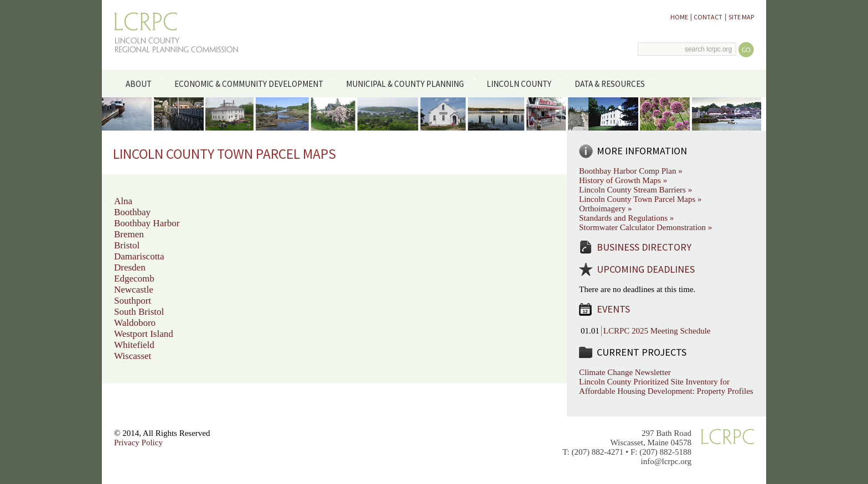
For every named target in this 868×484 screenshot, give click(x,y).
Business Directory (644, 247)
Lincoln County (523, 83)
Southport (133, 301)
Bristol (127, 245)
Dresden (130, 267)
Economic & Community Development (253, 83)
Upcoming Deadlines (646, 269)
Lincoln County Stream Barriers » (635, 190)
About (143, 83)
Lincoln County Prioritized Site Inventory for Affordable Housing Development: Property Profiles (666, 386)
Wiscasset (133, 356)
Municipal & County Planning (409, 83)
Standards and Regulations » (626, 218)
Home (679, 17)
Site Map (741, 17)
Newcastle (134, 290)
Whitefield (134, 345)
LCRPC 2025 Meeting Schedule (657, 331)
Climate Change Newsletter (625, 372)
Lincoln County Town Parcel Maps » (640, 199)
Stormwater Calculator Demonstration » (645, 227)
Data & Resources (614, 83)
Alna (123, 201)
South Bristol (139, 312)
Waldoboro (135, 323)
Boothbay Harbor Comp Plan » (631, 171)
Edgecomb (134, 279)
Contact (708, 17)
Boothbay (132, 212)
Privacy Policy (138, 443)
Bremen (129, 234)
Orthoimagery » (605, 209)
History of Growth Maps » (623, 180)
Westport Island (144, 334)
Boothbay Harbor (147, 223)
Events (613, 309)
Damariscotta (139, 256)
